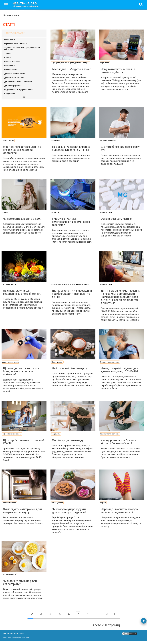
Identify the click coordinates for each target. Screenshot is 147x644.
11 (115, 617)
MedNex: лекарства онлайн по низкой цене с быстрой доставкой (22, 150)
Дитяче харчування (13, 86)
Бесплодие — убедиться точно (71, 69)
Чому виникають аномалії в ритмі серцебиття (117, 71)
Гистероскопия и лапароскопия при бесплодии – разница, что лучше (71, 297)
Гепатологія (10, 66)
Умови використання (14, 636)
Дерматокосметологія (14, 78)
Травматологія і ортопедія (108, 437)
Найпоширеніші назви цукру (69, 371)
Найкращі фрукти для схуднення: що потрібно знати (22, 295)
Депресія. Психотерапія (15, 74)
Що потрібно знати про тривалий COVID (18, 445)
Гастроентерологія (13, 62)
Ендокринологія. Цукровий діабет (19, 90)
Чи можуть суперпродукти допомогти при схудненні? (68, 514)
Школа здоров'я (8, 140)
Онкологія (54, 215)
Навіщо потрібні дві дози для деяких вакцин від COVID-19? (118, 373)
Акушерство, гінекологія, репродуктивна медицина (22, 49)
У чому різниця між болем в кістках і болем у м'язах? (117, 445)
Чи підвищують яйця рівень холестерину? (21, 585)
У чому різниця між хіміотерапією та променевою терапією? (70, 225)
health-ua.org (28, 4)
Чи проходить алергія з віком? (22, 222)
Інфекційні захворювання (16, 44)
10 (106, 617)
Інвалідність (10, 40)
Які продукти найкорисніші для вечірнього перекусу (23, 514)
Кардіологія (10, 94)
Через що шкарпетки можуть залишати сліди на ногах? (118, 514)
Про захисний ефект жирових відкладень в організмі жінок (70, 148)
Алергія (8, 54)
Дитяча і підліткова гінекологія (18, 82)
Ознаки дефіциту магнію (115, 222)
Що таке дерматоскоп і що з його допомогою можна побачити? (21, 374)
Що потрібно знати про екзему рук (119, 148)
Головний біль (11, 70)
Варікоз (8, 58)
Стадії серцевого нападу (67, 443)
